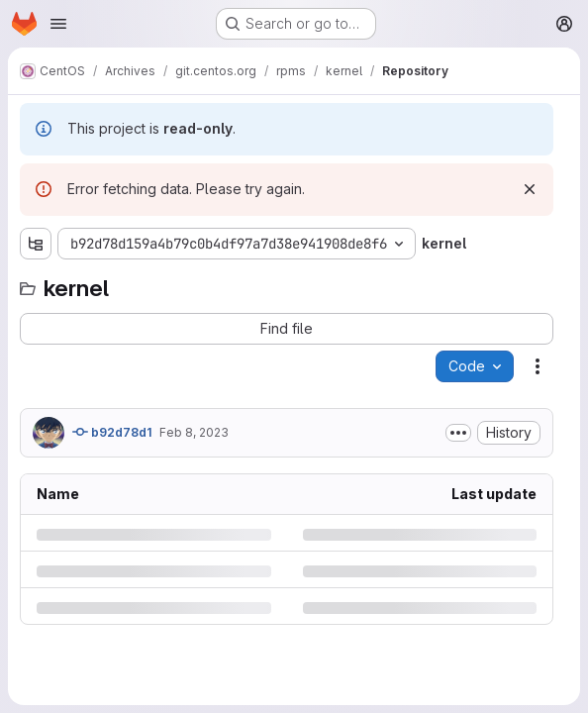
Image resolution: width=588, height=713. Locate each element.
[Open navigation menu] (58, 24)
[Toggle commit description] (458, 433)
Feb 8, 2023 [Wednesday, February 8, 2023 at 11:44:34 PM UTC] (194, 432)
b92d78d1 (112, 432)
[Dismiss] (530, 189)
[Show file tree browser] (36, 244)
